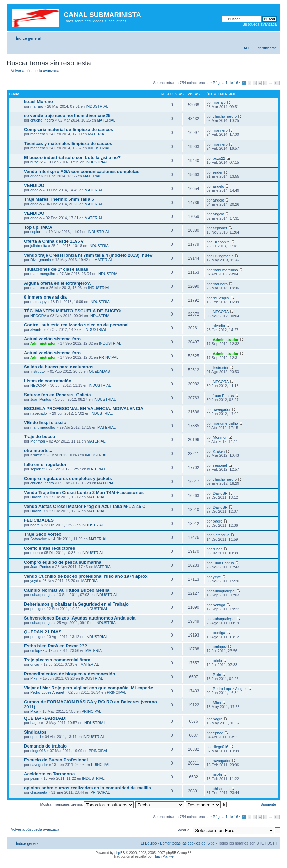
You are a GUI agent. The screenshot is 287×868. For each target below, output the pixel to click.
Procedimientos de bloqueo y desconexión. (70, 674)
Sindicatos (35, 732)
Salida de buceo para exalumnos (59, 367)
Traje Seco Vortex (43, 534)
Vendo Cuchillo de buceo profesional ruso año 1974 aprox (86, 576)
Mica (34, 711)
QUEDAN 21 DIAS (43, 632)
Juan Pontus (41, 399)
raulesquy (38, 302)
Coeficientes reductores (49, 548)
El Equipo (149, 843)
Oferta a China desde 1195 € (54, 241)
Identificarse (267, 48)
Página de (225, 83)
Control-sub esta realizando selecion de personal (76, 325)
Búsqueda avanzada (260, 24)
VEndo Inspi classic (45, 423)
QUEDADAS (99, 371)
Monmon (38, 441)
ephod (36, 737)
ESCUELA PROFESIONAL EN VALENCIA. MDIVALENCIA (84, 409)
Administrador (43, 343)
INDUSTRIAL (97, 106)
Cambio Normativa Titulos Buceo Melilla (67, 590)
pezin (35, 778)
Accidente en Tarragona (49, 774)
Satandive (39, 539)
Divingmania (41, 260)
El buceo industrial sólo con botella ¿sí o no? (72, 157)
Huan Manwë (164, 857)
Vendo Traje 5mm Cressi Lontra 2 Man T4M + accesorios (84, 492)
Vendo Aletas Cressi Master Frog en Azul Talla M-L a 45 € (84, 506)
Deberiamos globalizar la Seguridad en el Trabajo (76, 604)
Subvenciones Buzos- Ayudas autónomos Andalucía (80, 618)
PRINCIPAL (109, 357)
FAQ (245, 48)
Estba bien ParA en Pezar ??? (55, 646)
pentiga (36, 609)
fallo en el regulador (45, 464)
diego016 (38, 751)
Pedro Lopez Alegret (47, 692)
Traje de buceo (39, 437)
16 (277, 83)
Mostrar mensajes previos (87, 804)
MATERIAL (106, 120)
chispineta (39, 792)
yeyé (34, 581)
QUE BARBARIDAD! (45, 718)
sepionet (37, 232)
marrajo (37, 106)
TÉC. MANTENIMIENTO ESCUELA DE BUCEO (72, 311)
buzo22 (36, 162)
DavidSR (38, 497)
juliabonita (39, 246)
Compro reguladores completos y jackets (68, 478)
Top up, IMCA (38, 227)
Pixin (34, 678)
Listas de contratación (48, 381)
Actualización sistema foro (52, 339)
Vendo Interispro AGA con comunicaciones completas (82, 171)
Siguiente (268, 804)
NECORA (38, 316)
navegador (39, 413)
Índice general (29, 38)
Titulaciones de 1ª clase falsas (56, 269)
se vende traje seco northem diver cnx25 (67, 116)
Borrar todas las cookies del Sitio (187, 843)
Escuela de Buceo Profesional (56, 760)
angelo (36, 190)
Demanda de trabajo (45, 746)
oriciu (35, 664)
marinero (38, 134)
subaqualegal (41, 595)
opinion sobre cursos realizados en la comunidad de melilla (87, 788)
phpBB (119, 853)
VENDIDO (34, 185)
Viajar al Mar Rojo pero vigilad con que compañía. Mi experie (88, 688)
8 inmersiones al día (45, 297)
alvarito (36, 329)
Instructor (38, 371)
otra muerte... (38, 451)
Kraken (36, 455)
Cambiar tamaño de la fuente (272, 37)
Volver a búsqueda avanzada (35, 71)
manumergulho (43, 274)
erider (35, 176)
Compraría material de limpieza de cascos (68, 130)
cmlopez (37, 650)
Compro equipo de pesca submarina (63, 562)
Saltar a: (183, 830)
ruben (35, 553)
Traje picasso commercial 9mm (57, 660)
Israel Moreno (38, 102)
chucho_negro (42, 120)
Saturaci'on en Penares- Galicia (57, 395)
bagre (35, 525)
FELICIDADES (39, 520)
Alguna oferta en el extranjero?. (58, 283)
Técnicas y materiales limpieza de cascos (68, 143)
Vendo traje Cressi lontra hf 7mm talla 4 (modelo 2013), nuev (88, 255)
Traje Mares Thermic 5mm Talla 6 (59, 199)
